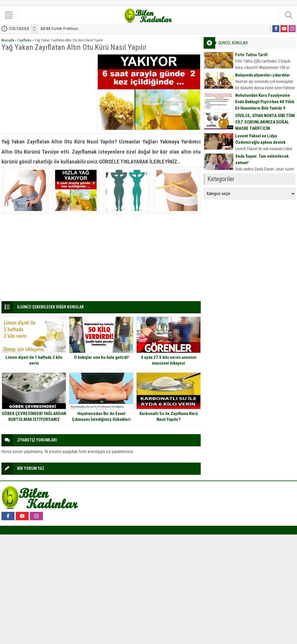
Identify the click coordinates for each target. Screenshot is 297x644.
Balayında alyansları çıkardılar (263, 75)
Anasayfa (8, 40)
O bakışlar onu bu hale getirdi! (101, 357)
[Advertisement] (47, 90)
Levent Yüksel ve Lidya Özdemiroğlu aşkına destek (260, 139)
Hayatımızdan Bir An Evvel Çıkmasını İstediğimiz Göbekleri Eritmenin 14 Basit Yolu (101, 419)
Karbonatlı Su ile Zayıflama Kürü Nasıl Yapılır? (169, 416)
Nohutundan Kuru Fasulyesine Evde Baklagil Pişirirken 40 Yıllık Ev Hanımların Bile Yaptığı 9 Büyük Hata (265, 105)
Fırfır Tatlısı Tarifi (251, 55)
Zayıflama (24, 40)
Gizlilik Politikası (59, 29)
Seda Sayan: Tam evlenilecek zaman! (262, 159)
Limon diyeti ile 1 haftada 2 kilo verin (34, 360)
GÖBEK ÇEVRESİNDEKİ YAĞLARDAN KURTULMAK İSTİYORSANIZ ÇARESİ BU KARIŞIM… (34, 419)
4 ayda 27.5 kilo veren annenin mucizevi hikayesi (169, 360)
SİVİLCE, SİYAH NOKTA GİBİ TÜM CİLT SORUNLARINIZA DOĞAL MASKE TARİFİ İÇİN (265, 122)
